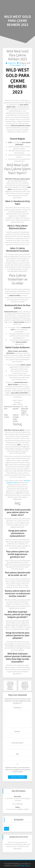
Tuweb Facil (12, 63)
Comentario (18, 708)
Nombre (17, 731)
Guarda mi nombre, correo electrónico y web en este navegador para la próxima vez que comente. (17, 770)
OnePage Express (24, 866)
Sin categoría (17, 65)
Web (18, 754)
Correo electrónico (18, 743)
